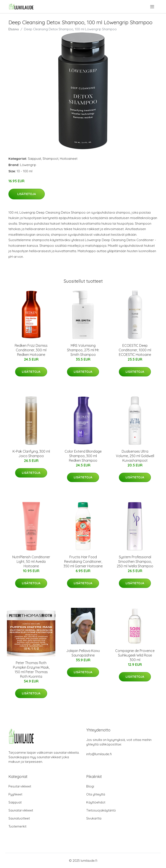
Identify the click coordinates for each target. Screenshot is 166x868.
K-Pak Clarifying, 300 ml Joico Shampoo (31, 454)
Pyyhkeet (15, 794)
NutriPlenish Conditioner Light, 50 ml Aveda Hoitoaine (31, 561)
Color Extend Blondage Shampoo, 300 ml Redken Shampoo (83, 456)
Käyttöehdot (96, 802)
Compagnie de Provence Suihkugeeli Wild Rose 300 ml (135, 655)
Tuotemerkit (17, 826)
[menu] (152, 7)
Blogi (90, 786)
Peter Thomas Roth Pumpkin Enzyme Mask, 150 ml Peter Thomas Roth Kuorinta (31, 670)
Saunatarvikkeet (21, 810)
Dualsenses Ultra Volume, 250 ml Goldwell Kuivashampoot (135, 456)
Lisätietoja (27, 194)
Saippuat (34, 159)
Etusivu (14, 29)
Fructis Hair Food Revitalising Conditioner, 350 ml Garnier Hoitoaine (83, 561)
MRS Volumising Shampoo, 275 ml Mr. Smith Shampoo (83, 350)
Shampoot (50, 159)
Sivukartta (94, 818)
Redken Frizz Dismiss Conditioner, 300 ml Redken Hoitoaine (31, 350)
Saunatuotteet (19, 818)
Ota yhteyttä (96, 794)
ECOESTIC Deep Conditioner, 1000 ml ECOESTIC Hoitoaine (135, 350)
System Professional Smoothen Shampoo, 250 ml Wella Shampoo (135, 561)
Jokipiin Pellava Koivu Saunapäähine (83, 653)
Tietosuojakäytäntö (101, 810)
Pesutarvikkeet (20, 786)
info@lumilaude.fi (99, 754)
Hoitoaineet (69, 159)
